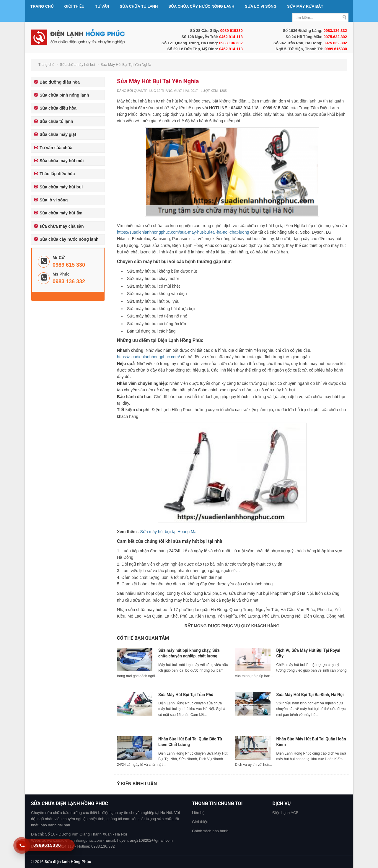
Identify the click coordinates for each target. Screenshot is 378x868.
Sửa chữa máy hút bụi (61, 187)
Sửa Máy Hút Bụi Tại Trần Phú (186, 695)
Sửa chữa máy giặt (58, 134)
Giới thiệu (74, 6)
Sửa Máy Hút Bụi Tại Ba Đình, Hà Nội (310, 695)
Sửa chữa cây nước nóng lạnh (201, 6)
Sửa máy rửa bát (305, 6)
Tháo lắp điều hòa (57, 174)
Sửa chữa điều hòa (58, 108)
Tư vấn (102, 6)
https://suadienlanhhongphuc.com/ (148, 357)
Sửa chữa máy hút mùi (62, 161)
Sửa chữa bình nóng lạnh (64, 95)
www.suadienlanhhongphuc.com (74, 840)
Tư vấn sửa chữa (56, 148)
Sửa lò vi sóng (261, 6)
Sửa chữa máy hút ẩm (61, 213)
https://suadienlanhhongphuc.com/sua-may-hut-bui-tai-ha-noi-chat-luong (183, 232)
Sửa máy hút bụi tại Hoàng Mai (169, 532)
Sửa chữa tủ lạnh (139, 6)
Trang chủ (42, 6)
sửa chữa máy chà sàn (62, 226)
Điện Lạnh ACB (286, 813)
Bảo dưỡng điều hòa (60, 82)
